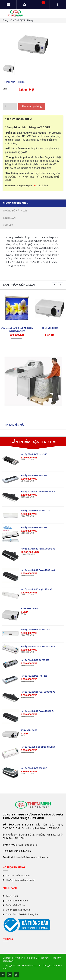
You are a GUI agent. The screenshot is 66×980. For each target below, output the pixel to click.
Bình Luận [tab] (9, 218)
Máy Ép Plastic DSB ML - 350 (34, 454)
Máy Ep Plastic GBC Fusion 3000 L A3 (38, 692)
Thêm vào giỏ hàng (32, 106)
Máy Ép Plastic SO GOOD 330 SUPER (38, 646)
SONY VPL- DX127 (29, 730)
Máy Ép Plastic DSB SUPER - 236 (36, 511)
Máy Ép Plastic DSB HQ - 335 (34, 475)
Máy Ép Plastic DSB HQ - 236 (34, 527)
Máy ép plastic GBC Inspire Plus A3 (36, 589)
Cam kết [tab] (8, 225)
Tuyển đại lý (12, 896)
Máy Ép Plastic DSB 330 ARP (34, 768)
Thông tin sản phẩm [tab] (16, 203)
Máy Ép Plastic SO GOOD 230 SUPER (38, 747)
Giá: (5, 89)
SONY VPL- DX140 (29, 608)
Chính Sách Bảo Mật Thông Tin (22, 914)
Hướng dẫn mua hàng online (21, 880)
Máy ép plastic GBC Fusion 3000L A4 (38, 491)
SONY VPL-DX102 (50, 328)
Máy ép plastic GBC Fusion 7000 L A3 (38, 549)
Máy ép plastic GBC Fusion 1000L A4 (37, 711)
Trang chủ (7, 20)
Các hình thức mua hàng (19, 875)
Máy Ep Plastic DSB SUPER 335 (35, 660)
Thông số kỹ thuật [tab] (15, 211)
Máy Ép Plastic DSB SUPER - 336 (36, 630)
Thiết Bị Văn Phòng (24, 20)
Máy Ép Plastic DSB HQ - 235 (34, 676)
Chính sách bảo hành (17, 901)
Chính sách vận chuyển (18, 910)
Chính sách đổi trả (15, 905)
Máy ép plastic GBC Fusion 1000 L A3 (38, 570)
